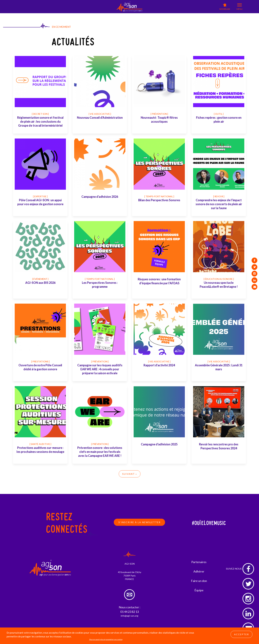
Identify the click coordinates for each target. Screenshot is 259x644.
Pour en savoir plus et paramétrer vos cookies (106, 639)
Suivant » (130, 474)
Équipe (199, 590)
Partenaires (199, 562)
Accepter (241, 634)
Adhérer (199, 571)
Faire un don (199, 581)
